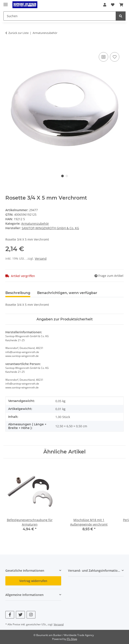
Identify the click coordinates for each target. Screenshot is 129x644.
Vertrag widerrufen (33, 581)
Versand (41, 258)
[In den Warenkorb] (9, 46)
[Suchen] (121, 16)
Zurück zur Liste (18, 33)
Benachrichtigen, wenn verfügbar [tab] (67, 293)
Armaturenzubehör (35, 224)
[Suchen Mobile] (60, 16)
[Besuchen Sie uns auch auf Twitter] (20, 615)
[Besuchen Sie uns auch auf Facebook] (10, 615)
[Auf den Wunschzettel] (115, 57)
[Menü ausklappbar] (6, 3)
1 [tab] (62, 176)
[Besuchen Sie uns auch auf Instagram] (31, 615)
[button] (105, 5)
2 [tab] (67, 176)
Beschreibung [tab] (18, 293)
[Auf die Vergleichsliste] (103, 57)
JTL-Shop (72, 639)
